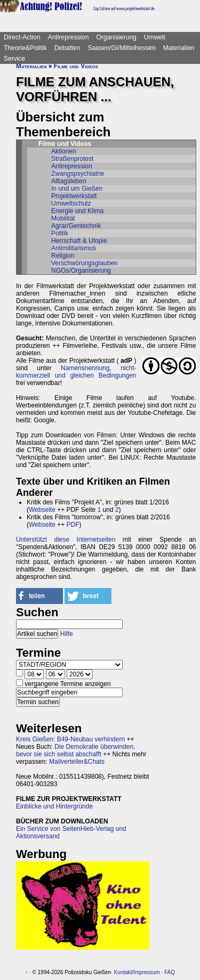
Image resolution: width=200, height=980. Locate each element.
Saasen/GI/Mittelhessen (121, 48)
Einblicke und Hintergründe (54, 806)
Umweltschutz (71, 203)
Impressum (146, 972)
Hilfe (67, 634)
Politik (60, 233)
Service (14, 59)
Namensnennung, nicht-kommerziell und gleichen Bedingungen (76, 372)
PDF (73, 525)
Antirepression (69, 37)
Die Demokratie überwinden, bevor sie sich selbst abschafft (75, 750)
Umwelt (155, 37)
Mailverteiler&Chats (77, 762)
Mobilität (63, 218)
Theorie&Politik (25, 48)
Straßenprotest (72, 159)
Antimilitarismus (74, 248)
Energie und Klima (77, 211)
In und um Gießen (77, 189)
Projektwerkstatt (74, 196)
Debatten (67, 48)
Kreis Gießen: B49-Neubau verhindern (70, 739)
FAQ (170, 972)
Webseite (42, 510)
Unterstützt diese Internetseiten (66, 540)
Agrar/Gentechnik (76, 226)
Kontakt (123, 972)
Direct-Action (22, 37)
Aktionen (64, 151)
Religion (63, 256)
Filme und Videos (76, 66)
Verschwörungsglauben (85, 263)
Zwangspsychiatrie (78, 174)
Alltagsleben (69, 181)
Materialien (179, 48)
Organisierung (116, 37)
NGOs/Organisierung (81, 271)
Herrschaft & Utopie (79, 241)
